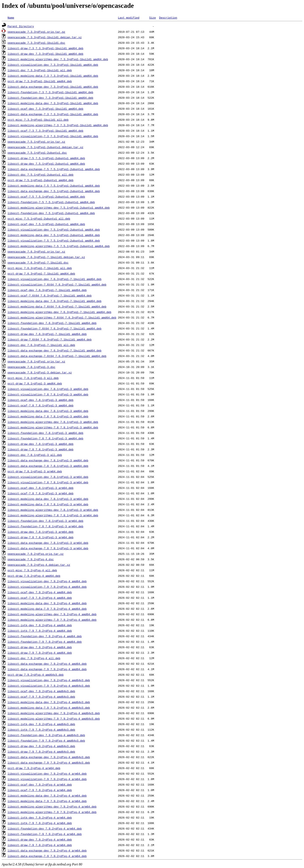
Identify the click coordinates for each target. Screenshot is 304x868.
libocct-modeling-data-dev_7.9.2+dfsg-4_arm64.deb (47, 796)
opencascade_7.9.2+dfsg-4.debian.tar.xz (39, 565)
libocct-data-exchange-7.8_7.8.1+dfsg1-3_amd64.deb (48, 466)
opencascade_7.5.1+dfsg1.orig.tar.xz (36, 142)
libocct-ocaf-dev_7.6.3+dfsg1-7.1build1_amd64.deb (47, 290)
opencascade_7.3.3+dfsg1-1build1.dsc (36, 43)
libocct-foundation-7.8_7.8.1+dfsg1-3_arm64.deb (45, 526)
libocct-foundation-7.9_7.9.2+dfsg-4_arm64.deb (45, 834)
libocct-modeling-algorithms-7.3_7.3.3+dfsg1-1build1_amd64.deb (58, 125)
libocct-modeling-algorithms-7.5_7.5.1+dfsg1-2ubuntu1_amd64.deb (59, 246)
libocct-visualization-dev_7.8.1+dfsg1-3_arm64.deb (48, 477)
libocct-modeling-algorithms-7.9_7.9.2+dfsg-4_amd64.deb (52, 620)
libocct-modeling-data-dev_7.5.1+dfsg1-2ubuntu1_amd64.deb (54, 235)
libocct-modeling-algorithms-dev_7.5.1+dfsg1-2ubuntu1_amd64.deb (59, 208)
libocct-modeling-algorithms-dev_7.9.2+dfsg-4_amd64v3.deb (54, 713)
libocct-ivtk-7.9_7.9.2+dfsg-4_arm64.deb (40, 823)
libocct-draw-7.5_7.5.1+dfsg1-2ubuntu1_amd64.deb (46, 158)
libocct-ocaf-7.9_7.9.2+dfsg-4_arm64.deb (40, 790)
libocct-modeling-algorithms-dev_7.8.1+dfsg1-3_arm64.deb (53, 510)
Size (153, 18)
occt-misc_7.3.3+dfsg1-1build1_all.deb (38, 120)
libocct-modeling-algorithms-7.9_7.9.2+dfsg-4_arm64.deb (52, 812)
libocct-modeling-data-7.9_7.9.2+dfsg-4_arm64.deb (47, 801)
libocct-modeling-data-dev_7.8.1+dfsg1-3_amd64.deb (48, 411)
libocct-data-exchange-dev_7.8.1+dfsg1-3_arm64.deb (48, 543)
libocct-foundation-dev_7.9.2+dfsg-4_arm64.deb (45, 828)
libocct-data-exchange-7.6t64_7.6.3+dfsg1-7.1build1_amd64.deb (57, 356)
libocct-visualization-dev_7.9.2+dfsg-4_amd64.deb (47, 581)
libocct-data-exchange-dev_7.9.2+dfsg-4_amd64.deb (47, 664)
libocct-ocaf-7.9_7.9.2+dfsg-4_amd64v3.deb (41, 697)
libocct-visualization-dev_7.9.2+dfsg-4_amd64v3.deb (49, 680)
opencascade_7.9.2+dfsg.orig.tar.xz (36, 554)
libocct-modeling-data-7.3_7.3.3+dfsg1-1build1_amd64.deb (53, 76)
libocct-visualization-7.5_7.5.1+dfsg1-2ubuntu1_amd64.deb (54, 241)
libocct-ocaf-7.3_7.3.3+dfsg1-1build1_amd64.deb (45, 131)
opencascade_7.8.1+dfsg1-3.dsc (31, 367)
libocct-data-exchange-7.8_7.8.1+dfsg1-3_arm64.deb (48, 548)
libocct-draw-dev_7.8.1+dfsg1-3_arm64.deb (41, 532)
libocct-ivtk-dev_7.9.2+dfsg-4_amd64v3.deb (41, 724)
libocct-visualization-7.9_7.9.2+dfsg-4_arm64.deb (47, 779)
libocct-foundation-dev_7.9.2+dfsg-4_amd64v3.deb (46, 735)
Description (168, 18)
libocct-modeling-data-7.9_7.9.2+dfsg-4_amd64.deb (47, 609)
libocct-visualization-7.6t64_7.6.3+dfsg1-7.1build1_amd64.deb (57, 284)
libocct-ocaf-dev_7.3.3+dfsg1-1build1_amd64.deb (45, 109)
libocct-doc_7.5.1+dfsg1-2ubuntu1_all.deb (41, 175)
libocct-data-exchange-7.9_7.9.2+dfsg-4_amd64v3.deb (49, 763)
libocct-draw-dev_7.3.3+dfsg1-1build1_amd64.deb (45, 54)
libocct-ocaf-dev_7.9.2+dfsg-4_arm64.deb (40, 785)
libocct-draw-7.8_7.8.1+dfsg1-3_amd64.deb (41, 449)
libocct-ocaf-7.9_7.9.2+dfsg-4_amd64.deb (40, 598)
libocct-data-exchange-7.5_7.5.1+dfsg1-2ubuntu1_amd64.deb (54, 169)
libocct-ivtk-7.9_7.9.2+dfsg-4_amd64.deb (40, 631)
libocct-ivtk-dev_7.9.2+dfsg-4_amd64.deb (40, 625)
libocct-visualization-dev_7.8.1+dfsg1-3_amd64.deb (48, 389)
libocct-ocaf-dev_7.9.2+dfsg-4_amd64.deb (40, 592)
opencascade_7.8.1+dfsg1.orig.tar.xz (36, 361)
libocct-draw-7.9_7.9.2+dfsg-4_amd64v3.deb (41, 752)
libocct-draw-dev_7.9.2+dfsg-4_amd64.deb (40, 647)
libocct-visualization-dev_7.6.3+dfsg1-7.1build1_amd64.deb (55, 279)
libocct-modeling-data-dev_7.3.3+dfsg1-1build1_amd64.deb (53, 103)
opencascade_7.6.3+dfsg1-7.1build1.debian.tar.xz (46, 257)
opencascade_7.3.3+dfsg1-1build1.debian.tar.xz (45, 37)
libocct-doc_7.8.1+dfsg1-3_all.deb (35, 455)
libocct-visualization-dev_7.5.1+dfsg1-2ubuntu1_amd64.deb (54, 230)
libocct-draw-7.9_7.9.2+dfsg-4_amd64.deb (40, 653)
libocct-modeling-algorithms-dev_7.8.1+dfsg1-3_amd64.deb (53, 422)
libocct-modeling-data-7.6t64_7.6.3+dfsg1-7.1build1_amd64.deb (57, 306)
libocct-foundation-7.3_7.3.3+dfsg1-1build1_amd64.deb (50, 92)
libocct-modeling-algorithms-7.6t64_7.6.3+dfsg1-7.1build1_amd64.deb (62, 317)
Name (11, 18)
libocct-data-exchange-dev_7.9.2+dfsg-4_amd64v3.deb (49, 757)
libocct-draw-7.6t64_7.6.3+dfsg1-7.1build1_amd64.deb (50, 339)
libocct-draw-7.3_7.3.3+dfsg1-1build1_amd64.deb (45, 48)
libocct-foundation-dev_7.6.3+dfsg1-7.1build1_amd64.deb (52, 323)
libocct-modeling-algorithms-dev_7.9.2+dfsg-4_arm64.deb (52, 806)
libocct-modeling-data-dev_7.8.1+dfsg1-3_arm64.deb (48, 499)
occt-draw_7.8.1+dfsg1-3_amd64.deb (35, 383)
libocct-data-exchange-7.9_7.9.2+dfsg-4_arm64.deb (47, 856)
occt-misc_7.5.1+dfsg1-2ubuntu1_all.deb (39, 219)
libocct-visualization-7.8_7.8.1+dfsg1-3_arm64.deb (48, 482)
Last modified (128, 18)
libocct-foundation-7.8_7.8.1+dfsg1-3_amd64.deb (45, 438)
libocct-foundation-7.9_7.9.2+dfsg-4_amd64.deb (45, 642)
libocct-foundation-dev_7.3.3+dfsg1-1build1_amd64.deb (50, 98)
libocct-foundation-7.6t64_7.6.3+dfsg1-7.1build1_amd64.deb (55, 328)
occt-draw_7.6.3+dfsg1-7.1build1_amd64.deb (41, 273)
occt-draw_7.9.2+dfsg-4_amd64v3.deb (36, 675)
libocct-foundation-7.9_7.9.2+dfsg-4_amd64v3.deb (46, 741)
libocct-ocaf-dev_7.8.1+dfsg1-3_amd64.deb (41, 400)
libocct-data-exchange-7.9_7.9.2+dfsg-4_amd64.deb (47, 669)
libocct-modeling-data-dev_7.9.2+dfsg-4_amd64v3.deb (49, 702)
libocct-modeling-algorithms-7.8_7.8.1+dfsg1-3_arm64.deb (53, 515)
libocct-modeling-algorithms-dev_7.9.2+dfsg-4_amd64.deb (52, 614)
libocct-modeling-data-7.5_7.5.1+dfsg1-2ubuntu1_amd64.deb (54, 186)
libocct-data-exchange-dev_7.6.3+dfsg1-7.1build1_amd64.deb (55, 350)
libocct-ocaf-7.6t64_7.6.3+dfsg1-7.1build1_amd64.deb (50, 295)
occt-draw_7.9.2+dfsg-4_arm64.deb (34, 768)
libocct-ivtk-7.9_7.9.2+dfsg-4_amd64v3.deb (41, 730)
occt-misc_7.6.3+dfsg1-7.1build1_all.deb (40, 268)
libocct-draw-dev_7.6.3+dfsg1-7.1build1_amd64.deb (47, 334)
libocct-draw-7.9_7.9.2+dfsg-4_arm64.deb (40, 845)
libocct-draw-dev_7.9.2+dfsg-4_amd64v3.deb (41, 746)
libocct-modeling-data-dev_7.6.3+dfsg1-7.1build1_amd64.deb (55, 301)
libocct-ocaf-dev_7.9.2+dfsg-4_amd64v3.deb (41, 691)
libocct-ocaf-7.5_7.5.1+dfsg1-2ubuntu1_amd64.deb (46, 197)
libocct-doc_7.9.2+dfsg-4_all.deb (34, 658)
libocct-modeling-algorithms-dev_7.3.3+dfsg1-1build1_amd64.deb (58, 59)
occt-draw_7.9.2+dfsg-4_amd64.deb (34, 576)
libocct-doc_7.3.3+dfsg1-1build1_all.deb (40, 70)
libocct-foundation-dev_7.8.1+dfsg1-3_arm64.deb (45, 521)
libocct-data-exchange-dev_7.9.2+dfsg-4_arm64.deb (47, 850)
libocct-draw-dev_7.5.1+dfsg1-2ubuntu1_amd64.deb (46, 164)
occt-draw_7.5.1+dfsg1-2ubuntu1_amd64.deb (41, 180)
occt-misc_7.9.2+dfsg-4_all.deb (32, 570)
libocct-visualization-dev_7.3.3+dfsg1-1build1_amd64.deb (53, 65)
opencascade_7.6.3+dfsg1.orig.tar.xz (36, 252)
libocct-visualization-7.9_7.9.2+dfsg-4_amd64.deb (47, 587)
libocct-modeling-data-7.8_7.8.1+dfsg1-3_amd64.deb (48, 416)
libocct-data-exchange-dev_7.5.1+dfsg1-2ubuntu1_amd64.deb (54, 191)
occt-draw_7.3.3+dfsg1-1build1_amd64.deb (40, 81)
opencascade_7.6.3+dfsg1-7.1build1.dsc (38, 262)
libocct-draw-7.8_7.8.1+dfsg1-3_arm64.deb (41, 537)
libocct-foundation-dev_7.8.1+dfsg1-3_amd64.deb (45, 433)
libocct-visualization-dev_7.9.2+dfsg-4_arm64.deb (47, 774)
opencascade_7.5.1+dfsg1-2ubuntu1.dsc (37, 153)
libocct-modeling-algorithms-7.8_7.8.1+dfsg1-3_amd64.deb (53, 427)
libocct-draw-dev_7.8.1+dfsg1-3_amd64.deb (41, 444)
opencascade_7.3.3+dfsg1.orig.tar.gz (36, 32)
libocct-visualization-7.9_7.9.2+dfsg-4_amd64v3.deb (49, 686)
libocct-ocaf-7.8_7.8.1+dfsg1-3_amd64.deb (41, 405)
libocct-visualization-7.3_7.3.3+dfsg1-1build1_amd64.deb (53, 136)
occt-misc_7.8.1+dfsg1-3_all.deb (33, 378)
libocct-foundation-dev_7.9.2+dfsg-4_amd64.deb (45, 636)
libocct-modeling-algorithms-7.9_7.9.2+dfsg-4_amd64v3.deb (54, 719)
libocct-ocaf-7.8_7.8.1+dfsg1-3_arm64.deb (41, 493)
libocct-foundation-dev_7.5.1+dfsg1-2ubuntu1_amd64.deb (51, 213)
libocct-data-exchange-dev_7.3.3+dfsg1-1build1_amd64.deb (53, 87)
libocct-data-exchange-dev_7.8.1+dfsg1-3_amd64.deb (48, 460)
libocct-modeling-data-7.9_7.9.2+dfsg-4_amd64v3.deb (49, 708)
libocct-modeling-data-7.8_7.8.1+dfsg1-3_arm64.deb (48, 504)
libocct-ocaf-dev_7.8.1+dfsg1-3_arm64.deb (41, 488)
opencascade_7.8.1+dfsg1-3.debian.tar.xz (40, 372)
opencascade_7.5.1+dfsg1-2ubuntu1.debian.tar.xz (45, 147)
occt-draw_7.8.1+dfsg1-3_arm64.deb (35, 471)
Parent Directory (21, 26)
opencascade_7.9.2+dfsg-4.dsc (31, 559)
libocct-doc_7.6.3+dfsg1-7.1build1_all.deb (41, 345)
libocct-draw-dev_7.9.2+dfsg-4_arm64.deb (40, 839)
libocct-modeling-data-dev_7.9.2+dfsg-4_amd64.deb (47, 603)
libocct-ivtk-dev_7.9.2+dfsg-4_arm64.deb (40, 817)
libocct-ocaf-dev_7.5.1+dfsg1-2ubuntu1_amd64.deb (46, 224)
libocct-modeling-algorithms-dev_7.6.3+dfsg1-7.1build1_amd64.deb (59, 312)
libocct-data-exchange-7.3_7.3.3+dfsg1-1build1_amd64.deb (53, 114)
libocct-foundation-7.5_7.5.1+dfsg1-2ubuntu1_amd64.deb (51, 202)
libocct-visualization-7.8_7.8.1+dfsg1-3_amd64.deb (48, 394)
